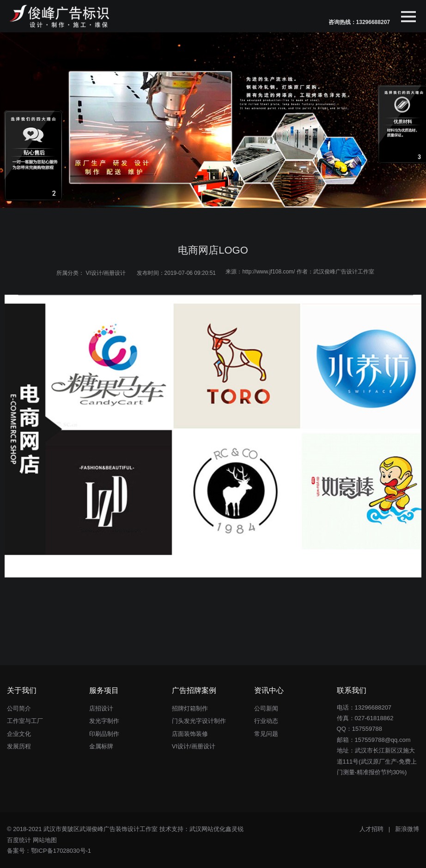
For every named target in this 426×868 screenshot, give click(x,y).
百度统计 (19, 840)
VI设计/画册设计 (106, 273)
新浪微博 (407, 829)
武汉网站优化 (207, 829)
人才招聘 (371, 829)
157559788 (367, 729)
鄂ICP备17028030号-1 (61, 851)
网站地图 (45, 840)
